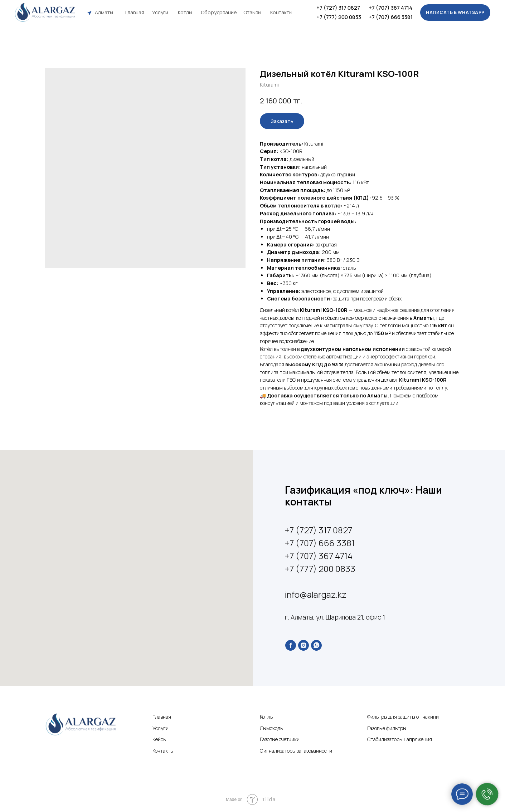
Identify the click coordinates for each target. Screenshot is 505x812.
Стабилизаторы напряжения (400, 739)
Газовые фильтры (387, 728)
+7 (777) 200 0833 (339, 17)
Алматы (104, 12)
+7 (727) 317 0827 (338, 8)
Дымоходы (272, 728)
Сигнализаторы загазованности (296, 751)
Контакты (281, 12)
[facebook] (291, 645)
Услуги (160, 12)
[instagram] (304, 645)
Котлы (185, 12)
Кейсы (159, 739)
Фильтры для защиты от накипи (403, 717)
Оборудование (219, 12)
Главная (135, 12)
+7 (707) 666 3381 (391, 17)
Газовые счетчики (280, 739)
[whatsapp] (316, 645)
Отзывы (252, 12)
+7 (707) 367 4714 (390, 8)
